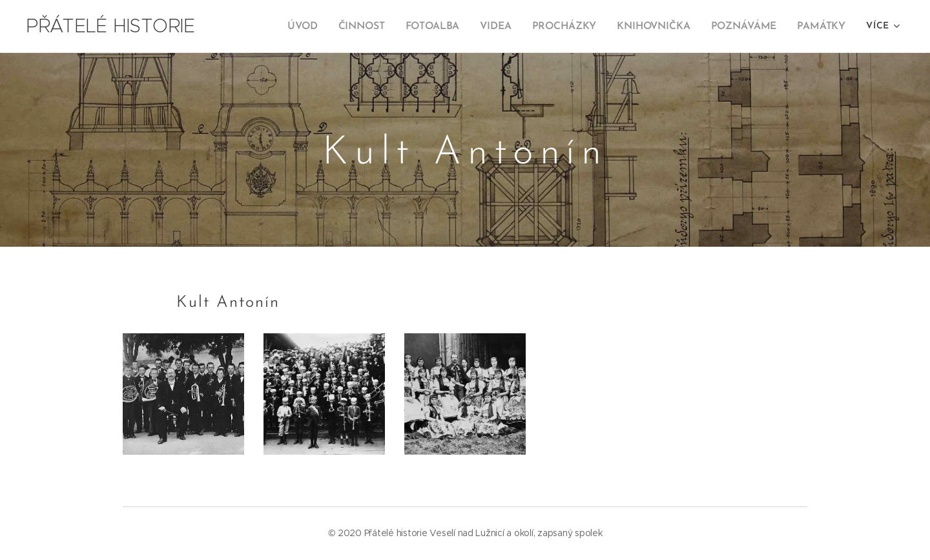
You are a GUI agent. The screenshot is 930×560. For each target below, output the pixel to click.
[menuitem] (314, 26)
